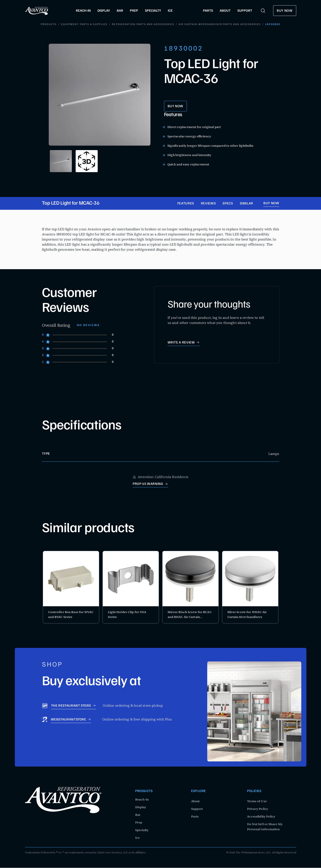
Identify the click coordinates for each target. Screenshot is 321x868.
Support (197, 809)
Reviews (208, 204)
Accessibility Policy (261, 817)
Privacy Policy (258, 809)
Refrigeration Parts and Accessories (143, 25)
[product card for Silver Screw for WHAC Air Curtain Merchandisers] (250, 587)
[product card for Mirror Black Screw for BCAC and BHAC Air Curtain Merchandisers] (190, 587)
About (195, 801)
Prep (139, 823)
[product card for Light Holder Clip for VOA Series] (131, 587)
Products (49, 25)
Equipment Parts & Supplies (84, 25)
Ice (137, 838)
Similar (247, 204)
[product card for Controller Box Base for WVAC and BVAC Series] (71, 587)
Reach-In (142, 800)
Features (186, 204)
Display (141, 807)
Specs (228, 204)
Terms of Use (257, 801)
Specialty (142, 830)
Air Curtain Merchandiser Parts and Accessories (220, 25)
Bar (138, 815)
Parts (195, 817)
